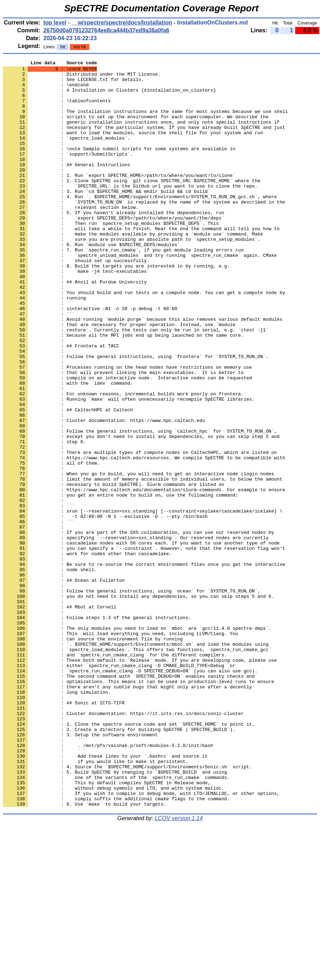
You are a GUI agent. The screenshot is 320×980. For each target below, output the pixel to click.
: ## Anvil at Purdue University (75, 326)
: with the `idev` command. (68, 448)
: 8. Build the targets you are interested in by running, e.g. (116, 307)
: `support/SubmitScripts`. (68, 173)
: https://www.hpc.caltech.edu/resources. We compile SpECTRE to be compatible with (144, 537)
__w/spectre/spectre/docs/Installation (122, 23)
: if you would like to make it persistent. (96, 902)
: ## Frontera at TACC (61, 403)
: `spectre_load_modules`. (67, 154)
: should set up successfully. (76, 301)
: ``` (39, 352)
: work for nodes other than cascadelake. (87, 653)
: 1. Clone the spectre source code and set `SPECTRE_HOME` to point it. (129, 857)
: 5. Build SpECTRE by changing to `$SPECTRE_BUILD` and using (115, 915)
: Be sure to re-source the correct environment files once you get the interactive (144, 665)
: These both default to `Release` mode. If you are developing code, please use (140, 780)
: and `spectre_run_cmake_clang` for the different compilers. (115, 774)
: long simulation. (57, 819)
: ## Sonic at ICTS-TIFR (64, 832)
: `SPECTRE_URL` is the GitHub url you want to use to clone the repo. (130, 211)
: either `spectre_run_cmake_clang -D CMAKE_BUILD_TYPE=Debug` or (119, 787)
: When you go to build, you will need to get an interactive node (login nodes (138, 557)
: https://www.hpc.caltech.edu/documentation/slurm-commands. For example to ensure (144, 576)
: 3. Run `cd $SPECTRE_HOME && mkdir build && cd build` (107, 218)
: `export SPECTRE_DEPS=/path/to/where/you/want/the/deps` (114, 250)
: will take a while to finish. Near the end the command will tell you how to (141, 262)
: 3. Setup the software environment (80, 870)
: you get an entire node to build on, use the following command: (120, 582)
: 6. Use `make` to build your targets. (84, 953)
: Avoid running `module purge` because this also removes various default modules (143, 371)
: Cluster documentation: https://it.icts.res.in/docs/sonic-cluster (123, 844)
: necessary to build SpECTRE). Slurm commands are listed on (114, 569)
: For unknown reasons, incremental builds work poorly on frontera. (123, 461)
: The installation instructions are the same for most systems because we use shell (145, 122)
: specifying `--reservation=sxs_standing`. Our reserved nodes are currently (136, 633)
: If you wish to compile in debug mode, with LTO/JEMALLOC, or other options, (141, 940)
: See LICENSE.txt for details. (73, 83)
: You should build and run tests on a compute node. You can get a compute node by (144, 339)
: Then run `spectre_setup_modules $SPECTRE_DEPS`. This (111, 256)
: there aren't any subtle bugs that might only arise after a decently (127, 812)
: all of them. (51, 544)
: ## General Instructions (67, 186)
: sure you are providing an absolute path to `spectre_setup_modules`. (131, 275)
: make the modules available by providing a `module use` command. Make (133, 269)
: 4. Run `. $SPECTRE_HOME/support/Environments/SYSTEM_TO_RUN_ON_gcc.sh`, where (140, 224)
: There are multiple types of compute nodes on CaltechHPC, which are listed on (140, 531)
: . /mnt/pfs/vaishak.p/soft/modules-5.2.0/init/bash (108, 883)
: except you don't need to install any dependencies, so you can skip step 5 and (141, 512)
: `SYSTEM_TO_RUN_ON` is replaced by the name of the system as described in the (144, 231)
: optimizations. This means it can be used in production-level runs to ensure (138, 806)
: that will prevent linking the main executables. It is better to (123, 435)
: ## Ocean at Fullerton (64, 684)
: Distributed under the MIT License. (82, 77)
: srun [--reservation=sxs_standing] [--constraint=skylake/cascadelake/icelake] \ (143, 601)
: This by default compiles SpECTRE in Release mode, (107, 927)
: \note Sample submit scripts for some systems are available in (119, 167)
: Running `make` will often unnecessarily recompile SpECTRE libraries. (129, 467)
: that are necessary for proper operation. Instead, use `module (119, 378)
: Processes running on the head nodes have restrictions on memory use (127, 429)
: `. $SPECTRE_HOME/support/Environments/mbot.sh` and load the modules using (136, 761)
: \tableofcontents (57, 109)
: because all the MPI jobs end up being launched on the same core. (123, 390)
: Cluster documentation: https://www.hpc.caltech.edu (104, 493)
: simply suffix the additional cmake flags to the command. (116, 947)
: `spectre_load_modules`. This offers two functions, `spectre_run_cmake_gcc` (137, 768)
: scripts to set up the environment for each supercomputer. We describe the (136, 128)
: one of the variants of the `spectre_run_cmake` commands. (116, 921)
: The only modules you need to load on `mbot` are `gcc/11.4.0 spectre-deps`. (137, 742)
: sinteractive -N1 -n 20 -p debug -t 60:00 (90, 358)
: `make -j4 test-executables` (76, 314)
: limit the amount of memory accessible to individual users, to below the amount (143, 563)
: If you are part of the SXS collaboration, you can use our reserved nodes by (138, 627)
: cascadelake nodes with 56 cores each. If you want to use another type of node (141, 640)
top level (55, 23)
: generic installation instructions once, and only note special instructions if (141, 135)
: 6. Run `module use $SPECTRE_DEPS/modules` (91, 282)
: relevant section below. (71, 237)
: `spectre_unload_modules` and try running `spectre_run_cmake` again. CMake (140, 294)
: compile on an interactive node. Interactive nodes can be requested (127, 442)
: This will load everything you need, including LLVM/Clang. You (120, 748)
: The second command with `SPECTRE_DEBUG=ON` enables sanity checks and (129, 800)
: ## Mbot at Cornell (60, 716)
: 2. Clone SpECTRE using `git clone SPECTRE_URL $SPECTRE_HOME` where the (131, 205)
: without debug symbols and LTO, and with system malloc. (114, 934)
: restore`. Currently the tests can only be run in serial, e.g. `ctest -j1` (136, 384)
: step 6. (44, 518)
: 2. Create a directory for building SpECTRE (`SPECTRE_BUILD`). (119, 863)
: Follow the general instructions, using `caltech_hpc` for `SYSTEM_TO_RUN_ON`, (140, 505)
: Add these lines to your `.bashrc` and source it (105, 895)
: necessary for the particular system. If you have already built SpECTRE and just (144, 141)
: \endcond (46, 90)
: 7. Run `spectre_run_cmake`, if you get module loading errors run (123, 288)
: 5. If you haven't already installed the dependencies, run (114, 243)
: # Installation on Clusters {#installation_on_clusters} (109, 96)
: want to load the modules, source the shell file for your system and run (133, 147)
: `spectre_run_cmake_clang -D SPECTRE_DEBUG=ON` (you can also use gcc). (130, 793)
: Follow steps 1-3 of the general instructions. (97, 729)
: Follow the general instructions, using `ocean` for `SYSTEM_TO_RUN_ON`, (131, 697)
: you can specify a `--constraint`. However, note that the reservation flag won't (144, 646)
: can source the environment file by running (93, 755)
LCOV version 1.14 (179, 967)
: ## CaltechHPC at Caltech (68, 480)
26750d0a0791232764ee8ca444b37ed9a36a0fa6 (106, 30)
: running (44, 346)
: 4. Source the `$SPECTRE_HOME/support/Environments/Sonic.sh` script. (127, 908)
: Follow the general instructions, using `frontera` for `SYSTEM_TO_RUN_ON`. (136, 416)
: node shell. (50, 672)
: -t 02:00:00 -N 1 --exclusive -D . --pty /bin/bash (105, 608)
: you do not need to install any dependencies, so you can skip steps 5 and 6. (138, 704)
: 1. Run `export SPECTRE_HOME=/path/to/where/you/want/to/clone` (119, 199)
